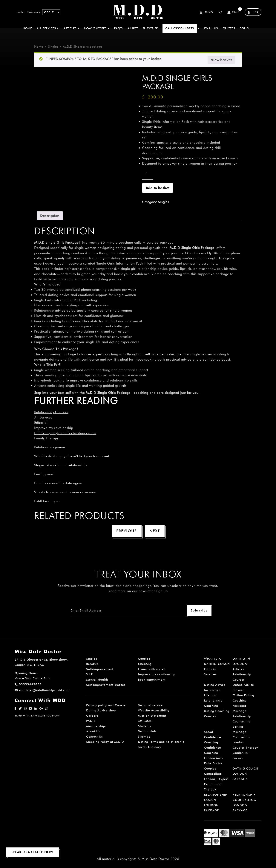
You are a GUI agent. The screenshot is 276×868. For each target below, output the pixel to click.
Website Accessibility (154, 710)
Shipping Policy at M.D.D (105, 742)
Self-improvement (100, 669)
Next (155, 531)
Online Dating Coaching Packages (243, 701)
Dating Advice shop (101, 710)
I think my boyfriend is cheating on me (65, 433)
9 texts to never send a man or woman (65, 492)
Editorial (41, 423)
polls (244, 28)
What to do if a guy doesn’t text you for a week (72, 456)
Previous (127, 531)
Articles (238, 669)
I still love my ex (47, 501)
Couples (144, 659)
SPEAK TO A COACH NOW (32, 852)
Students (145, 726)
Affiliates (145, 721)
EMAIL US (211, 28)
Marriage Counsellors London (241, 737)
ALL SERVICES (48, 28)
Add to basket (158, 188)
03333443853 (28, 684)
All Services (43, 417)
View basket (221, 60)
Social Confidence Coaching (213, 737)
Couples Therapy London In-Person (245, 753)
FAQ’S (118, 28)
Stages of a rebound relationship (60, 465)
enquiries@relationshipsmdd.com (42, 690)
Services (210, 674)
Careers (92, 716)
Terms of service (150, 705)
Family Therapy (46, 438)
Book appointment (152, 680)
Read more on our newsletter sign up (138, 591)
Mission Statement (152, 716)
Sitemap (144, 737)
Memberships (96, 726)
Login (206, 12)
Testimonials (147, 731)
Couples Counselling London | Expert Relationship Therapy (216, 779)
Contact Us (95, 737)
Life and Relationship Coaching (213, 701)
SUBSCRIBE (150, 28)
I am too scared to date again (58, 483)
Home (27, 28)
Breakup (92, 664)
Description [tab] (50, 216)
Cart (233, 12)
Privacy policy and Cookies (106, 705)
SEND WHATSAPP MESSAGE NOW (37, 716)
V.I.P (90, 674)
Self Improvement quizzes (106, 685)
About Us (93, 731)
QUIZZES (229, 28)
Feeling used (44, 474)
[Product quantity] (148, 174)
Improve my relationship (54, 428)
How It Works (97, 28)
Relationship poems (50, 447)
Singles (53, 47)
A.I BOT (133, 28)
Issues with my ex (151, 669)
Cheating (145, 664)
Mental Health (97, 680)
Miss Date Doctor (155, 859)
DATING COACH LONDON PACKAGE (245, 774)
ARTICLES (71, 28)
